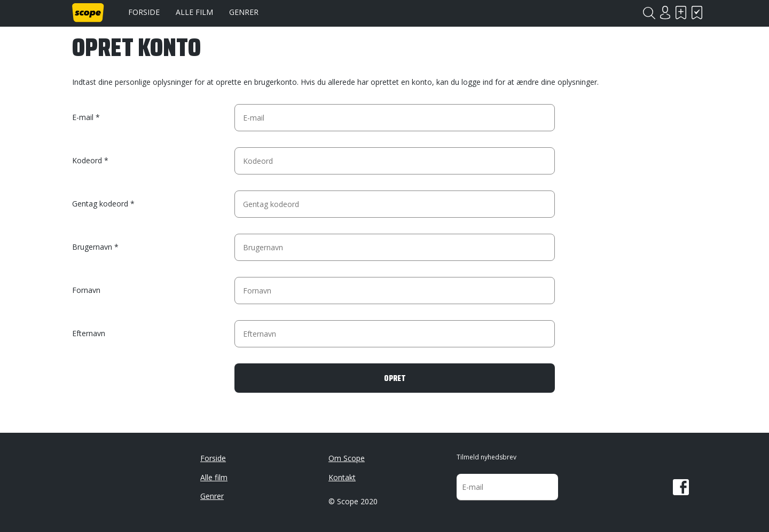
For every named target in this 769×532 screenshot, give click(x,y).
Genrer (244, 12)
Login (665, 13)
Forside (144, 12)
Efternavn (89, 333)
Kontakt (342, 477)
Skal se (681, 13)
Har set (697, 13)
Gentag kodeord (100, 204)
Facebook (681, 487)
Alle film (194, 12)
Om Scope (347, 458)
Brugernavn (92, 247)
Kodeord (87, 160)
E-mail (83, 117)
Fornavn (86, 290)
